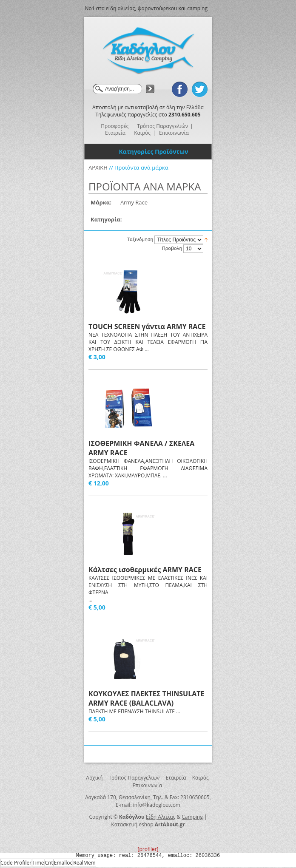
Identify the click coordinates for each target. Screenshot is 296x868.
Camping (192, 817)
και (182, 8)
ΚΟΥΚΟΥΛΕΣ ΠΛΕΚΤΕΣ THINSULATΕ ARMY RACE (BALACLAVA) (146, 698)
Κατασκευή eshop (132, 824)
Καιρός (201, 778)
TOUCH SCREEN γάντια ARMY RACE (147, 326)
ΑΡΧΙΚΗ (98, 167)
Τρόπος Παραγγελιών (134, 778)
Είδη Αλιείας (161, 817)
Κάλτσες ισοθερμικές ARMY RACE (145, 570)
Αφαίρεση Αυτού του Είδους (152, 203)
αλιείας (127, 8)
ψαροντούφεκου (158, 8)
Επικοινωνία (148, 785)
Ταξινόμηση (140, 239)
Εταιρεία (176, 778)
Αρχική (94, 778)
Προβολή (172, 248)
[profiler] (148, 849)
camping (197, 8)
